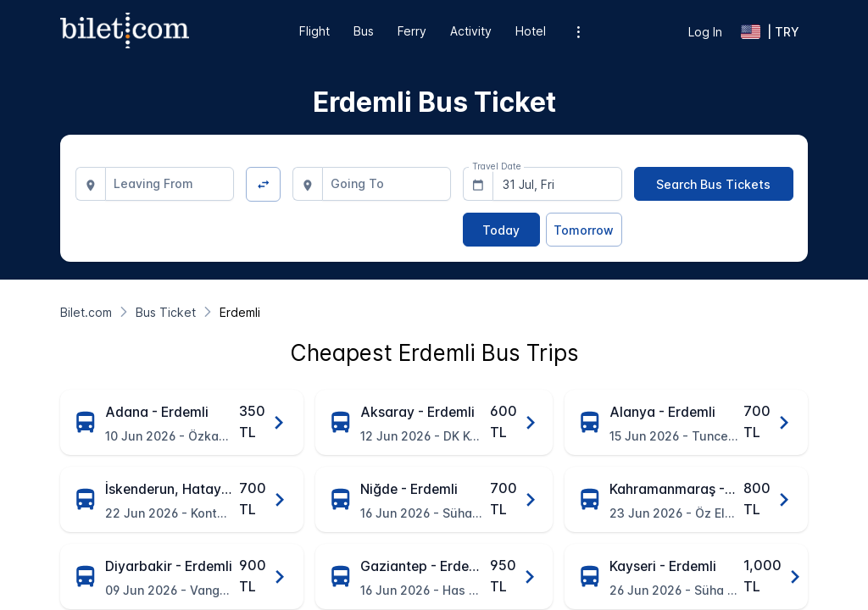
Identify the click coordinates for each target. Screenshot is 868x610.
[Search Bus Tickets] (714, 184)
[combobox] (170, 184)
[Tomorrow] (584, 230)
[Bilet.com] (86, 312)
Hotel (531, 31)
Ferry (412, 31)
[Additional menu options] (579, 32)
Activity (471, 31)
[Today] (501, 230)
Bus (364, 31)
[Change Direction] (263, 184)
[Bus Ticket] (166, 312)
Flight (314, 31)
